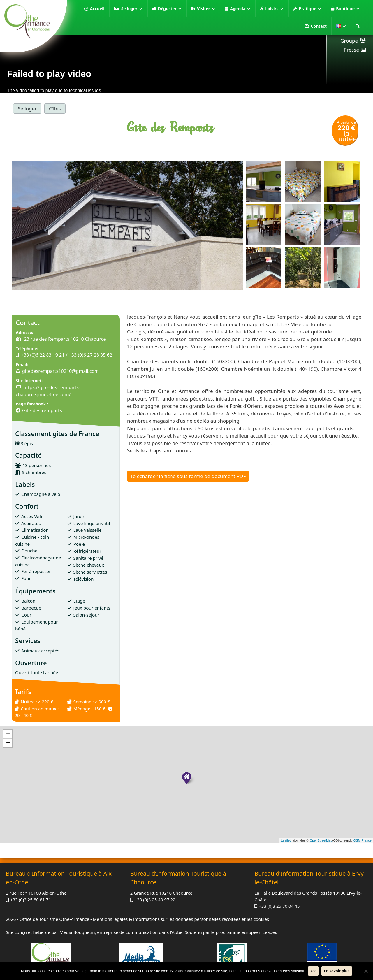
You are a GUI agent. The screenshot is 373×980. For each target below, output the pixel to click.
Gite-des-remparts (42, 410)
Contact (319, 26)
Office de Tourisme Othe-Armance (54, 919)
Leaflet (286, 840)
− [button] (8, 743)
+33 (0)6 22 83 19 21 (43, 355)
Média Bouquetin (77, 932)
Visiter (206, 9)
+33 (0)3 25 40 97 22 (155, 900)
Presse (351, 50)
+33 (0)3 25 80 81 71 (31, 900)
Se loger (132, 9)
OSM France (363, 840)
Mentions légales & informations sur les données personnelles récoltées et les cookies (181, 919)
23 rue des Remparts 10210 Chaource (64, 339)
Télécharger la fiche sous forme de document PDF (188, 476)
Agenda (240, 9)
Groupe (349, 41)
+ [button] (8, 734)
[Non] (366, 971)
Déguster (170, 9)
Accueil (97, 9)
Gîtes (55, 109)
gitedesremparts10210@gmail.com (60, 371)
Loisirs (274, 9)
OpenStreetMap (321, 840)
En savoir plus (337, 971)
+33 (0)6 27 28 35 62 (90, 355)
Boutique (348, 9)
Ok (313, 971)
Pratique (310, 9)
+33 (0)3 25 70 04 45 (279, 906)
